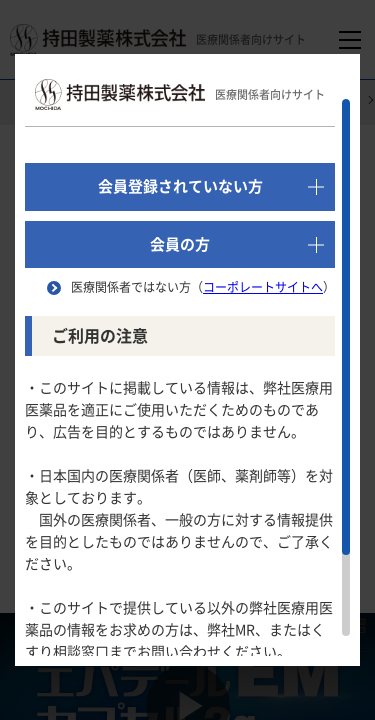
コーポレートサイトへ (263, 287)
